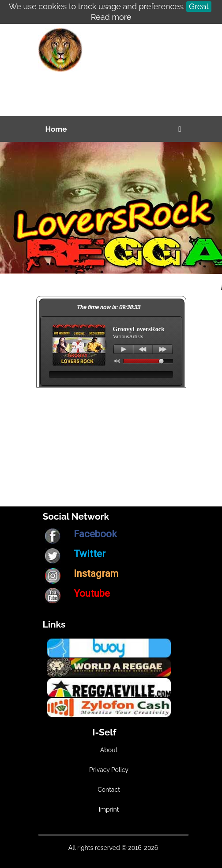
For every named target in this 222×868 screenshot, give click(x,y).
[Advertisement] (131, 72)
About (109, 750)
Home (56, 129)
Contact (109, 790)
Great (199, 6)
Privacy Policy (109, 770)
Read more (111, 17)
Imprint (109, 809)
